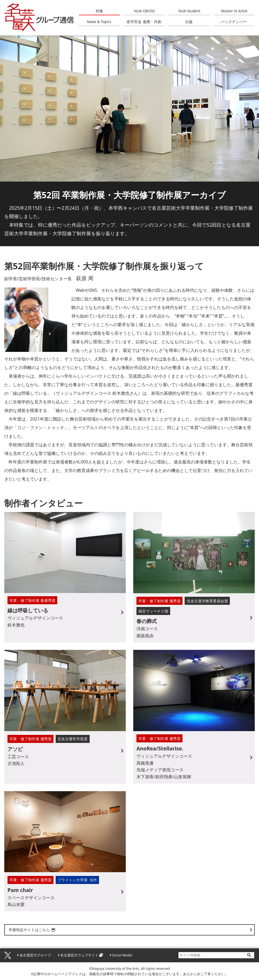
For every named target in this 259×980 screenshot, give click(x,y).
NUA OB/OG (144, 11)
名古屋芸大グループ (35, 955)
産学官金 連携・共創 (144, 22)
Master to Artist (234, 11)
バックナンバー (234, 22)
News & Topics (99, 22)
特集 (100, 11)
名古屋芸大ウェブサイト (79, 955)
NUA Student (189, 11)
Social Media (122, 955)
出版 (189, 22)
